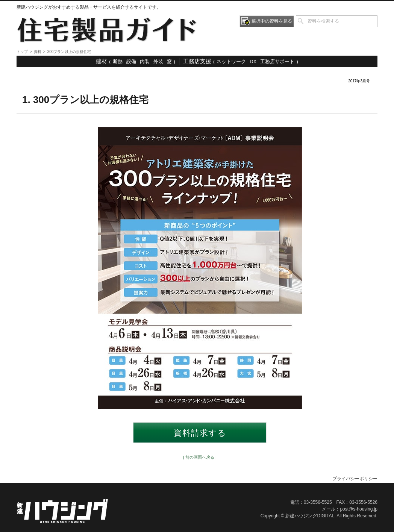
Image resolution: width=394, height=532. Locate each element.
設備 (131, 61)
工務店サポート (277, 61)
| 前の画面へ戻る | (200, 457)
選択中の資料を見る (272, 21)
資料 (38, 52)
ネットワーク (231, 61)
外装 (158, 61)
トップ (22, 52)
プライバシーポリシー (355, 479)
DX (253, 61)
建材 (102, 61)
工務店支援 (197, 61)
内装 (145, 61)
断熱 (118, 61)
